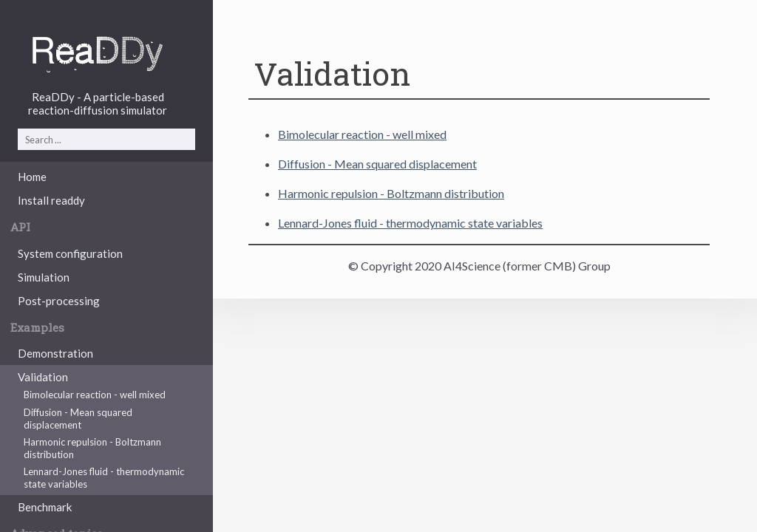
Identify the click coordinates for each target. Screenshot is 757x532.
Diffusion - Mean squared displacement (78, 419)
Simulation (44, 277)
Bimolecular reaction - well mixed (95, 395)
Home (32, 177)
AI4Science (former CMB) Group (527, 266)
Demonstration (55, 353)
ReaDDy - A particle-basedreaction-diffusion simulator (98, 103)
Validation (43, 377)
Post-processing (59, 301)
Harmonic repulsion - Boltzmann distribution (92, 448)
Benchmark (45, 507)
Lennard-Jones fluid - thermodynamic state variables (104, 478)
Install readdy (51, 200)
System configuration (70, 253)
